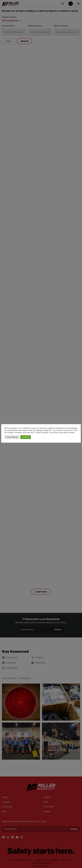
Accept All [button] (26, 437)
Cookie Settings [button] (12, 437)
